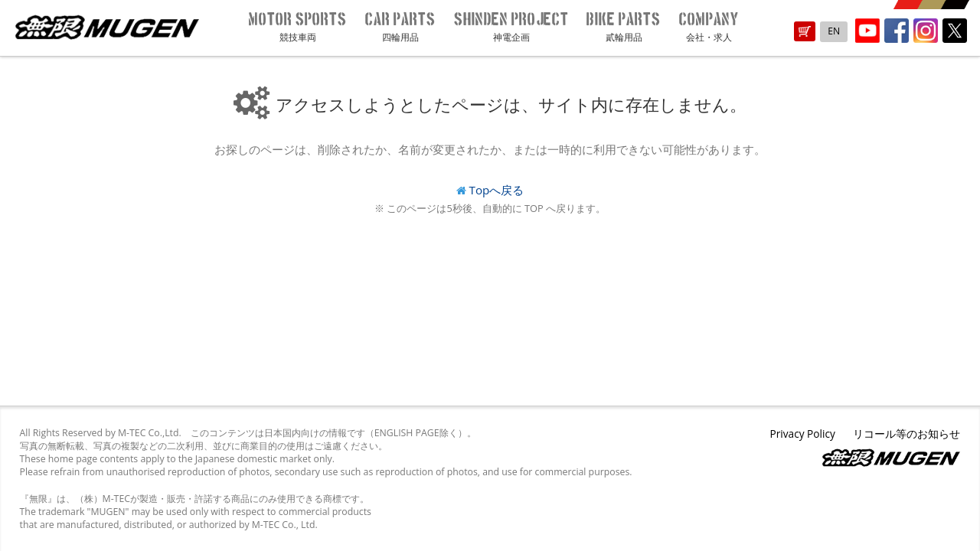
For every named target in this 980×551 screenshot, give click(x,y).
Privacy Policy (802, 434)
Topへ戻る (497, 190)
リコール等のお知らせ (906, 434)
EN (834, 31)
